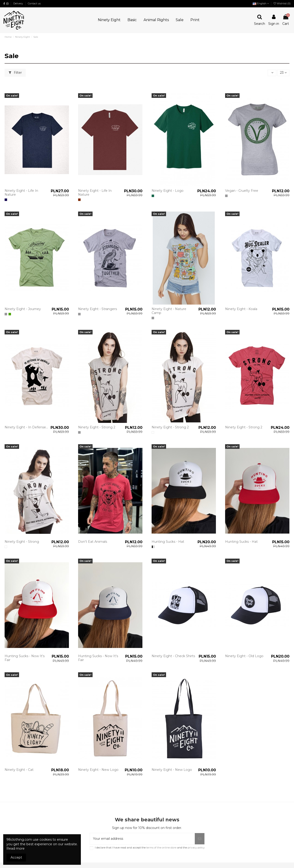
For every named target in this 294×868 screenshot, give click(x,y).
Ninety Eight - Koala (241, 309)
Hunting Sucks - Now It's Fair (25, 658)
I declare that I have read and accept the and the (150, 848)
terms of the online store (161, 848)
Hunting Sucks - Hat (168, 542)
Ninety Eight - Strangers (98, 309)
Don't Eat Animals (93, 542)
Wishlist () (282, 3)
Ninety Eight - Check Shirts (173, 656)
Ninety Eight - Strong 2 (97, 427)
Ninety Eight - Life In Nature (21, 193)
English (261, 3)
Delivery (18, 3)
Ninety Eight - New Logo (98, 770)
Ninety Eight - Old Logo (244, 656)
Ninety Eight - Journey (23, 309)
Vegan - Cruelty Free (242, 191)
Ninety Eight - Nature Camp (169, 311)
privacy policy (196, 848)
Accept (16, 857)
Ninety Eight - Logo (168, 191)
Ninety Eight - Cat (19, 770)
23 (283, 73)
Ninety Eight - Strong (22, 542)
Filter (15, 73)
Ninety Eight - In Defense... (26, 427)
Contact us (34, 3)
